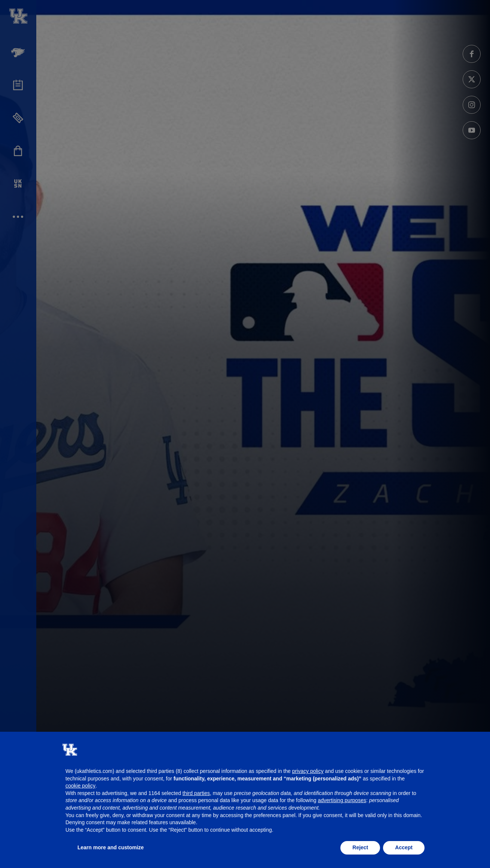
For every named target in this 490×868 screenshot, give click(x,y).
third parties (196, 793)
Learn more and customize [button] (111, 847)
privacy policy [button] (308, 771)
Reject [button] (360, 847)
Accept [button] (404, 847)
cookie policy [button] (80, 786)
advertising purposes (342, 800)
